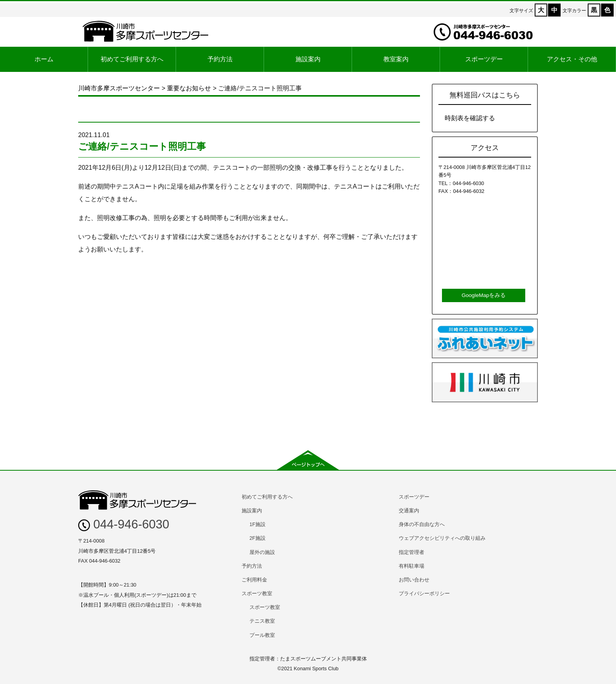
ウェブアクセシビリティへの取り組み (442, 538)
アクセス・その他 (572, 59)
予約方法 (220, 59)
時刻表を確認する (470, 118)
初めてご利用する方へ (132, 59)
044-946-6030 (124, 524)
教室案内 (396, 59)
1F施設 (258, 524)
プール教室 (262, 635)
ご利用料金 (254, 580)
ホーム (44, 59)
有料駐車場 (412, 566)
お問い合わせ (414, 580)
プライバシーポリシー (424, 593)
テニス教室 (262, 621)
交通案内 (409, 511)
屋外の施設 (262, 552)
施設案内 (308, 59)
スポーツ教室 (257, 593)
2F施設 (258, 538)
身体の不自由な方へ (422, 524)
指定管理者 (412, 552)
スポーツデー (484, 59)
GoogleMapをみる (484, 295)
